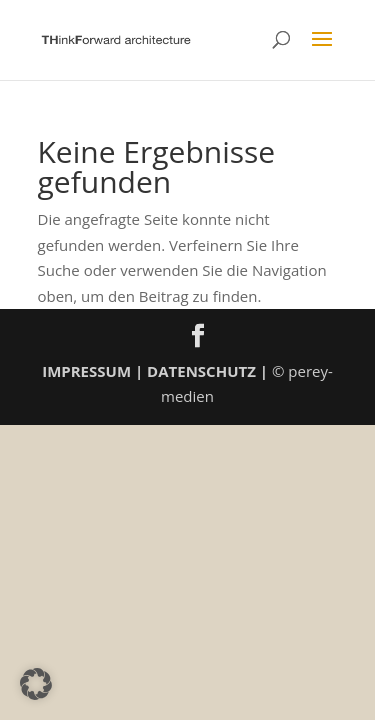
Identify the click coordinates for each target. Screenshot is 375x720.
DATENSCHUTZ (201, 371)
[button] (36, 684)
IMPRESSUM (86, 371)
